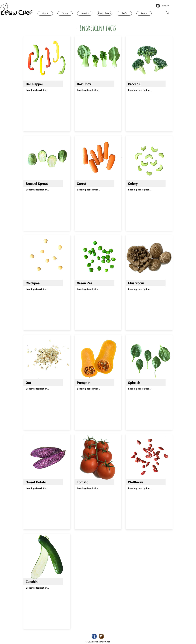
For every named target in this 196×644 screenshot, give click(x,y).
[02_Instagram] (101, 636)
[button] (65, 13)
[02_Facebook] (94, 636)
